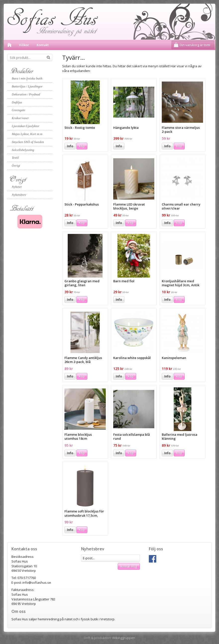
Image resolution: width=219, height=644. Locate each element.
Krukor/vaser (20, 118)
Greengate (18, 110)
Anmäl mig (129, 566)
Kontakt (43, 45)
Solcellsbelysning (23, 150)
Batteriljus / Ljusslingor (27, 86)
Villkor (24, 45)
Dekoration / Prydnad (26, 94)
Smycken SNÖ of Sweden (28, 142)
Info (70, 146)
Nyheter (17, 187)
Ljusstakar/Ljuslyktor (26, 126)
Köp (82, 146)
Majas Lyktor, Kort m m (27, 134)
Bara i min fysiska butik (27, 78)
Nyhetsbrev (19, 195)
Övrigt (16, 166)
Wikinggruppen (124, 638)
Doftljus (17, 102)
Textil (15, 158)
